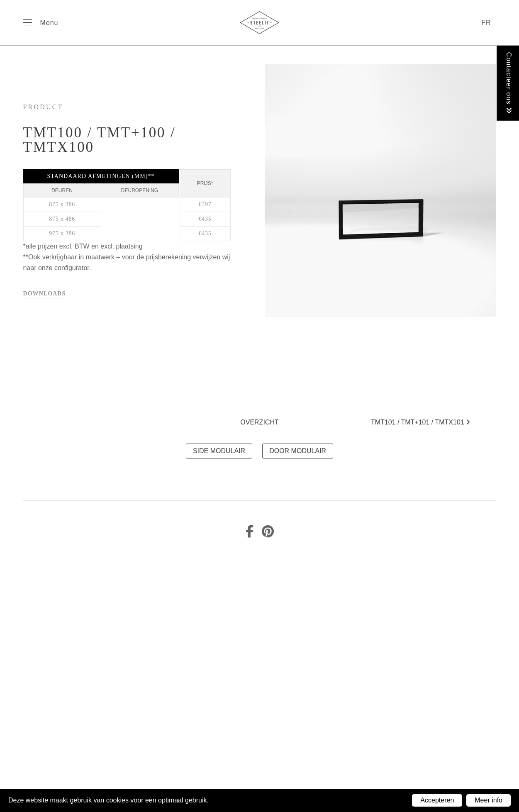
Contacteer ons (509, 83)
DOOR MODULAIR (298, 451)
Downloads (45, 294)
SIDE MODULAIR (219, 451)
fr (486, 23)
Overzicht (259, 422)
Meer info (489, 800)
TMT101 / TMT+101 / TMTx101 (420, 422)
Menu (49, 23)
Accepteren (437, 800)
